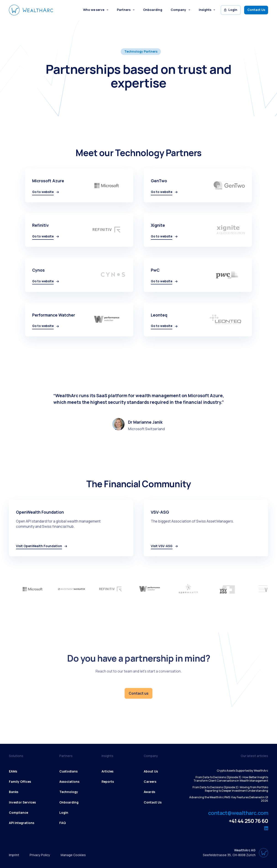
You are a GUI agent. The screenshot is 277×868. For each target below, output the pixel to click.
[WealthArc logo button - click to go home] (31, 10)
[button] (96, 10)
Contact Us (256, 10)
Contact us (139, 693)
